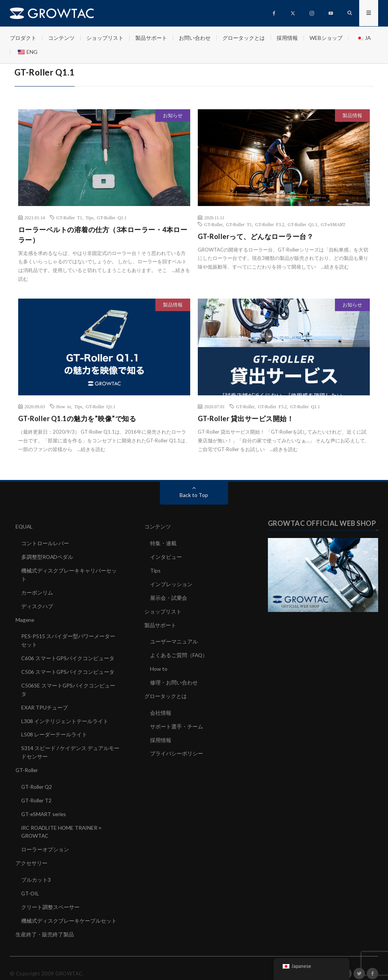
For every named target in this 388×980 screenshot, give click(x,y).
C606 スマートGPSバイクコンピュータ (68, 655)
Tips (90, 217)
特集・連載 (163, 543)
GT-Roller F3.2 (270, 224)
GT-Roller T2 (37, 793)
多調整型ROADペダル (48, 556)
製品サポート (151, 38)
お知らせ (173, 115)
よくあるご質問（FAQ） (179, 652)
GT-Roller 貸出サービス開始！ (246, 418)
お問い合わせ (195, 38)
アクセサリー (31, 854)
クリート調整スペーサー (50, 897)
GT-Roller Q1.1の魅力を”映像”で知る (77, 418)
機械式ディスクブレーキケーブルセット (69, 910)
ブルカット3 (36, 871)
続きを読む (337, 267)
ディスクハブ (37, 604)
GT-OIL (31, 884)
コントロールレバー (45, 543)
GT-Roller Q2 (37, 780)
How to (64, 406)
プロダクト (23, 38)
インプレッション (171, 583)
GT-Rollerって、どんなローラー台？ (256, 236)
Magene (25, 617)
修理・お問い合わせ (174, 679)
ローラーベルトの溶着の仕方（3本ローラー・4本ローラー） (103, 235)
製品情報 (352, 115)
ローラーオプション (45, 841)
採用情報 (287, 38)
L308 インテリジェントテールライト (65, 716)
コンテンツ (61, 38)
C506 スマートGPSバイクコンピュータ (68, 668)
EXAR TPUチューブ (45, 702)
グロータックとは (244, 38)
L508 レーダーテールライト (54, 729)
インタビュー (166, 556)
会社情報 (161, 708)
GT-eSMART (333, 224)
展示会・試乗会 (169, 596)
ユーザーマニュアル (174, 639)
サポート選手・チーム (177, 721)
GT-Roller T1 (69, 217)
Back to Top (194, 495)
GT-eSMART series (45, 806)
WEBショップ (326, 38)
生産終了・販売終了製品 (45, 924)
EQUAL (24, 526)
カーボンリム (37, 591)
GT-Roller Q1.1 (112, 217)
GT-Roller (213, 224)
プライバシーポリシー (177, 748)
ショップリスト (105, 38)
